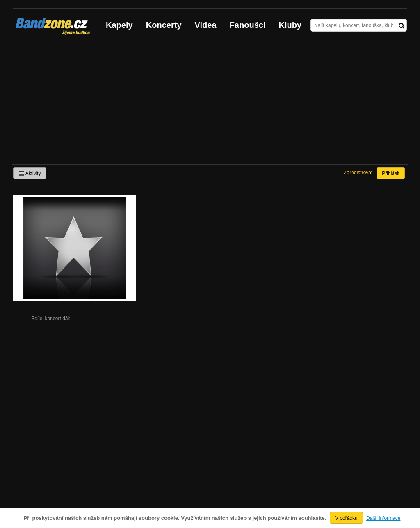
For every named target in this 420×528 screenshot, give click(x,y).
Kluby (290, 25)
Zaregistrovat (358, 173)
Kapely (119, 25)
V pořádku (346, 518)
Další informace (383, 518)
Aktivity (30, 173)
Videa (206, 25)
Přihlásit (391, 173)
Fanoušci (248, 25)
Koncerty (164, 25)
